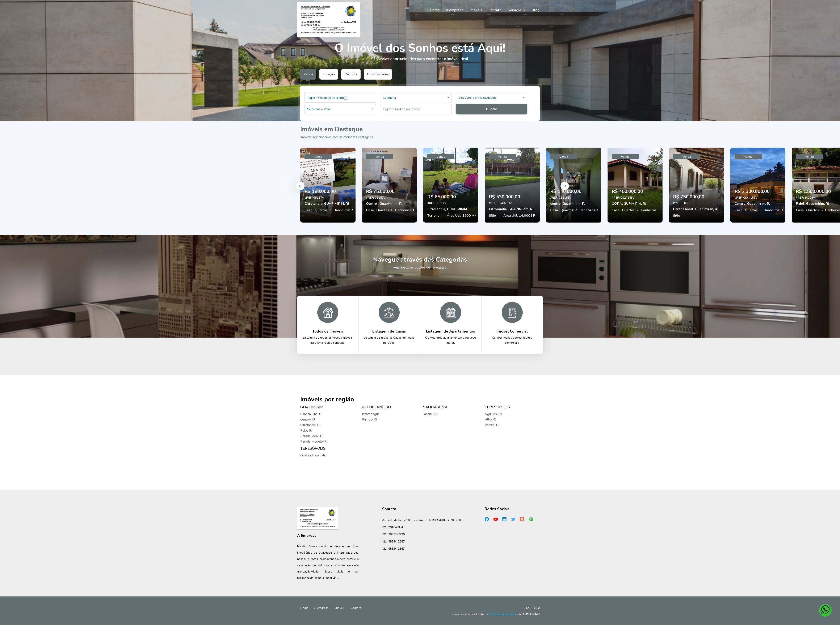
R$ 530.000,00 (505, 197)
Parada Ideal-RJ (312, 436)
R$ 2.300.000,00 (752, 191)
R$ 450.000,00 (627, 191)
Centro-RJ (308, 419)
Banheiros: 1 (405, 210)
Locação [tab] (329, 74)
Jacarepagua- (371, 414)
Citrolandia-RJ (310, 425)
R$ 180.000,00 (320, 191)
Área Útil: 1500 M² (461, 216)
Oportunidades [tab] (378, 74)
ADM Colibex (529, 614)
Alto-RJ (490, 419)
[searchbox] (341, 98)
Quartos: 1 (385, 210)
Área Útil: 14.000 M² (519, 216)
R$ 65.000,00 (442, 197)
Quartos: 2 (323, 210)
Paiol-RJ (306, 431)
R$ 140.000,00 (566, 191)
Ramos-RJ (369, 419)
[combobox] (340, 98)
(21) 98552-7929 (393, 534)
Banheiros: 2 (343, 210)
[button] (416, 98)
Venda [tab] (308, 74)
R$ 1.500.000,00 (813, 191)
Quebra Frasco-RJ (313, 455)
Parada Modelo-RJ (314, 442)
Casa (308, 210)
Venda (318, 157)
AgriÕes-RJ (493, 414)
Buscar (492, 109)
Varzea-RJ (492, 425)
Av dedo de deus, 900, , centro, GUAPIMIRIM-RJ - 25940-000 (422, 520)
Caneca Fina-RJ (311, 414)
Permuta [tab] (351, 74)
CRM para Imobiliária (502, 614)
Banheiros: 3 (773, 210)
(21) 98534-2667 (393, 542)
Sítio (492, 216)
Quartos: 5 (814, 210)
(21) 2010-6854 (393, 527)
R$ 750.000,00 (689, 197)
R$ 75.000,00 (380, 191)
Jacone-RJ (430, 414)
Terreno (433, 216)
